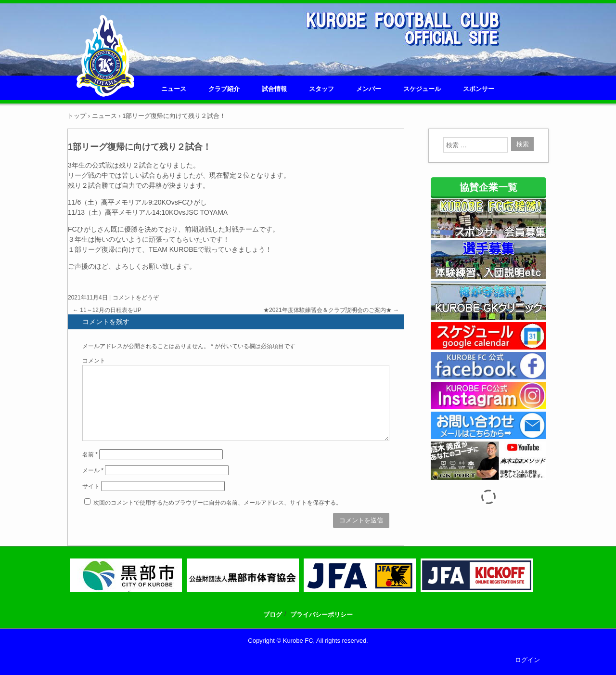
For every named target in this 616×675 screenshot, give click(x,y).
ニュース (174, 89)
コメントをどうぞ (136, 298)
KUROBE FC (105, 85)
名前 (90, 454)
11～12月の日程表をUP (107, 310)
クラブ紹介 (224, 89)
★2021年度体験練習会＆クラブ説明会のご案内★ (331, 310)
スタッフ (321, 89)
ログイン (527, 660)
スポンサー (479, 89)
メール (93, 470)
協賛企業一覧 (488, 187)
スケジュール (422, 89)
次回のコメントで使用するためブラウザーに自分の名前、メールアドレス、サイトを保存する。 (218, 503)
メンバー (369, 89)
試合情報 (274, 89)
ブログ (273, 615)
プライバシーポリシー (321, 615)
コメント (94, 361)
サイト (91, 486)
